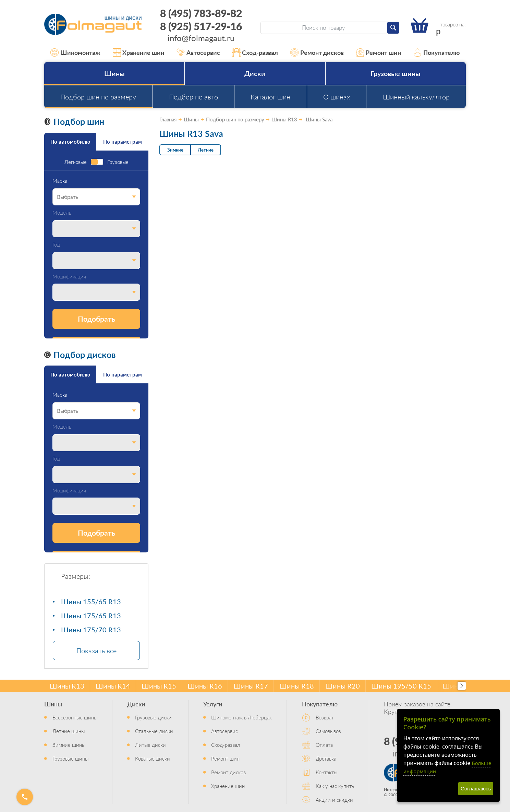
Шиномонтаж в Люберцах (241, 717)
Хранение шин (139, 52)
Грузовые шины (396, 73)
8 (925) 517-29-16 (201, 26)
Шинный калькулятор (416, 97)
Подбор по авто (193, 97)
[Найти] (393, 28)
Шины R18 (297, 686)
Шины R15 (159, 686)
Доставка (326, 758)
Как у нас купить (335, 786)
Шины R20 (343, 686)
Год (56, 245)
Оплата (324, 745)
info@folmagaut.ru (201, 38)
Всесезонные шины (75, 717)
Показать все (96, 650)
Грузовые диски (153, 717)
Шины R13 (67, 686)
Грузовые (118, 162)
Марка (60, 181)
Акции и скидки (334, 799)
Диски (255, 73)
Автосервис (198, 52)
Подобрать (96, 319)
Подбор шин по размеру (98, 97)
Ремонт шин (379, 52)
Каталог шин (270, 97)
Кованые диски (153, 758)
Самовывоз (328, 731)
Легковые (76, 162)
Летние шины (69, 731)
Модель (62, 213)
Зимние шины (69, 745)
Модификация (69, 277)
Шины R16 (205, 686)
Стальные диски (154, 731)
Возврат (325, 717)
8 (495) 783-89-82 (201, 13)
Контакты (326, 772)
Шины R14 (113, 686)
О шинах (337, 97)
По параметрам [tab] (123, 141)
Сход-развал (255, 52)
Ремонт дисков (317, 52)
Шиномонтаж (75, 52)
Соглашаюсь (476, 789)
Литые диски (150, 745)
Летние (206, 150)
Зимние (175, 150)
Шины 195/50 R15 (401, 686)
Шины (114, 73)
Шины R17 (251, 686)
